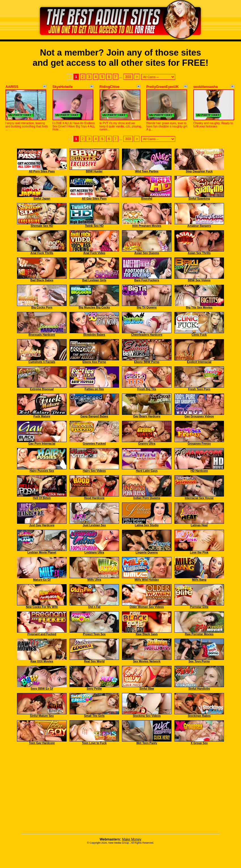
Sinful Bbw (147, 689)
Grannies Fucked (94, 444)
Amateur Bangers (199, 226)
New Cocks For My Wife (42, 607)
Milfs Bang (199, 580)
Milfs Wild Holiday (147, 580)
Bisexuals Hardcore (42, 335)
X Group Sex (199, 743)
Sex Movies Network (147, 661)
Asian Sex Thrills (199, 253)
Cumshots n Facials (42, 362)
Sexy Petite (94, 689)
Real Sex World (94, 661)
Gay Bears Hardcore (147, 416)
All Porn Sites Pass (42, 171)
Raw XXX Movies (42, 661)
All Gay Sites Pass (94, 199)
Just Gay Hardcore (42, 525)
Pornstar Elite (199, 607)
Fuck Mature (42, 416)
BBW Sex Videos (199, 280)
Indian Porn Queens (147, 498)
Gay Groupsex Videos (199, 416)
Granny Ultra (147, 444)
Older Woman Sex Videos (147, 607)
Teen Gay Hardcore (42, 743)
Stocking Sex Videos (147, 716)
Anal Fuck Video (94, 253)
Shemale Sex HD (42, 226)
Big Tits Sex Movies (199, 308)
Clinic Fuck (199, 335)
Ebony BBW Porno (147, 362)
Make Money (132, 839)
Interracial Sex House (199, 498)
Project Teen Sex (94, 634)
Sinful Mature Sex (42, 716)
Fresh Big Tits (147, 389)
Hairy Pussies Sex (42, 471)
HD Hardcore (199, 471)
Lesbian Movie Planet (42, 553)
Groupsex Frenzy (199, 444)
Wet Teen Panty (147, 743)
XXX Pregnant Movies (147, 226)
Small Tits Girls (94, 716)
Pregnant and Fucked (42, 634)
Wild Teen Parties (147, 171)
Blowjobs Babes (94, 335)
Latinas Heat (199, 525)
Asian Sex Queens (147, 253)
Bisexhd (147, 199)
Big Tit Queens (147, 308)
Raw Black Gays (147, 634)
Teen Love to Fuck (94, 743)
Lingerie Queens (147, 553)
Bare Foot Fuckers (147, 280)
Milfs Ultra (94, 580)
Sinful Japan (42, 199)
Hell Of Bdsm (42, 498)
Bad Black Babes (42, 280)
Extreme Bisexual (42, 389)
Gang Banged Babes (94, 416)
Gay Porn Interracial (42, 444)
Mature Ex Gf (42, 580)
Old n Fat (94, 607)
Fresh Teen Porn (199, 389)
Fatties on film (94, 389)
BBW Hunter (94, 171)
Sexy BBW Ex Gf (42, 689)
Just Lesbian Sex (94, 525)
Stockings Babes (199, 716)
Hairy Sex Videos (94, 471)
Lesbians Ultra (94, 553)
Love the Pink (199, 553)
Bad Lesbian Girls (94, 280)
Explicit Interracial (199, 362)
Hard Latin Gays (147, 471)
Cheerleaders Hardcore (147, 335)
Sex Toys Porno (199, 661)
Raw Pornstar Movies (199, 634)
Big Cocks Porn (42, 308)
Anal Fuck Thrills (42, 253)
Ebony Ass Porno (94, 362)
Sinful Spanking (199, 199)
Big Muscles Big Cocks (94, 308)
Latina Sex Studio (147, 525)
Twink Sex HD (94, 226)
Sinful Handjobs (199, 689)
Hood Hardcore (94, 498)
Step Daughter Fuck (199, 171)
